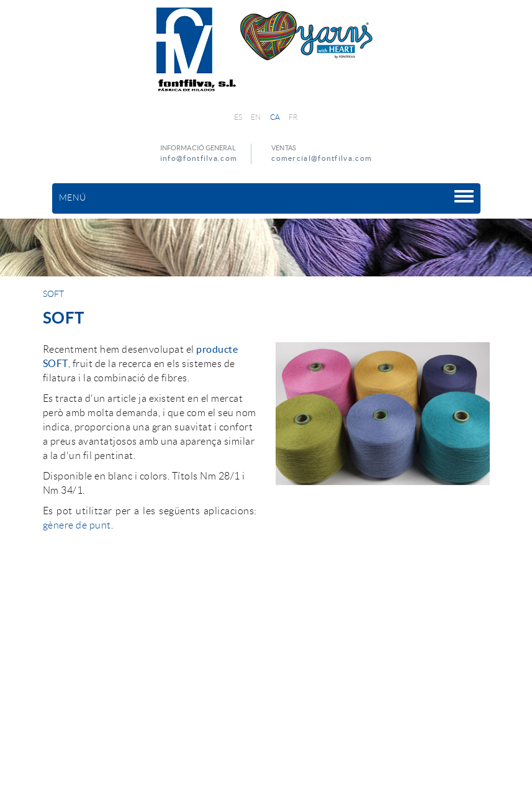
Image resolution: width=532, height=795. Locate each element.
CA (275, 117)
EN (256, 117)
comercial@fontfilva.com (322, 158)
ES (238, 117)
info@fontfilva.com (199, 158)
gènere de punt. (78, 525)
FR (294, 117)
